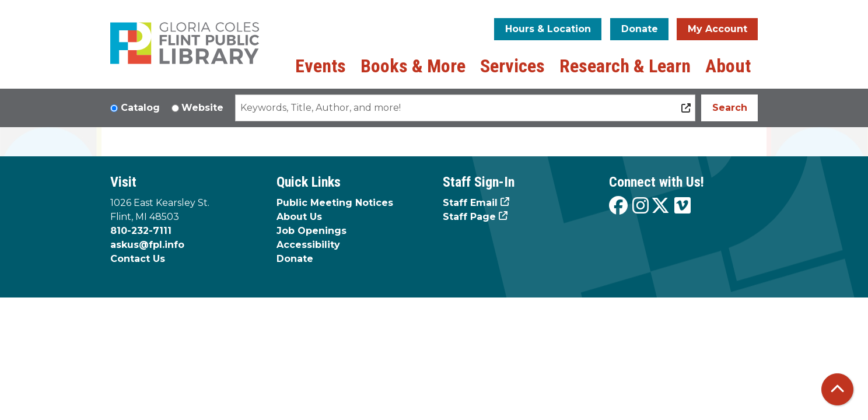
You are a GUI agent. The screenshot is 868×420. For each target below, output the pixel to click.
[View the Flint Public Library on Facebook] (618, 206)
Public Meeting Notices (335, 203)
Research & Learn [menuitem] (625, 66)
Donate (640, 29)
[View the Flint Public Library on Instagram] (640, 206)
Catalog (140, 108)
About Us (299, 217)
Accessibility (308, 245)
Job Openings (311, 231)
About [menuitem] (728, 66)
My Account (717, 29)
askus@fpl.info (147, 245)
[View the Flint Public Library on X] (660, 206)
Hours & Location (548, 29)
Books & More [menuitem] (413, 66)
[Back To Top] (837, 389)
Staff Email (470, 203)
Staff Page (469, 217)
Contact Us (138, 259)
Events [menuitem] (321, 66)
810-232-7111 (141, 231)
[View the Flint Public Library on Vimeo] (682, 206)
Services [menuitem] (512, 66)
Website (202, 108)
